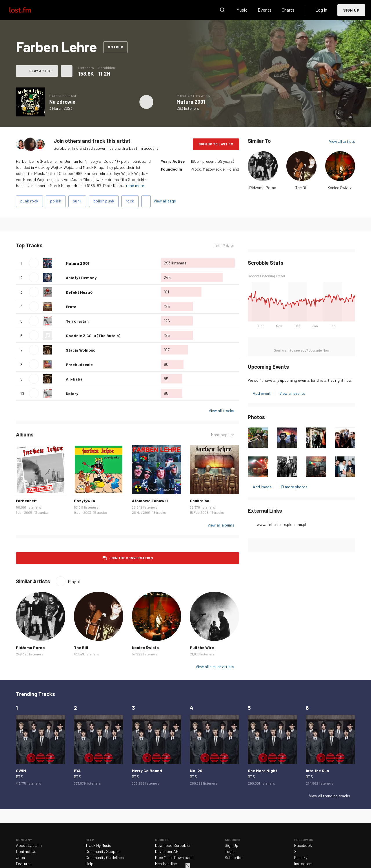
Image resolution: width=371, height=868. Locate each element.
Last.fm (27, 10)
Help (89, 864)
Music (242, 10)
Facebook (303, 845)
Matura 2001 (191, 102)
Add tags (146, 201)
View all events (292, 393)
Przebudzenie (79, 364)
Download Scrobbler (173, 845)
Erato (71, 307)
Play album (146, 102)
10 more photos (294, 487)
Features (24, 864)
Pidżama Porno (263, 188)
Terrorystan (77, 321)
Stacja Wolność (81, 350)
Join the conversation (131, 558)
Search (222, 10)
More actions (67, 71)
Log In (321, 10)
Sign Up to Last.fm (216, 144)
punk (77, 201)
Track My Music (98, 845)
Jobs (20, 857)
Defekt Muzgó (79, 292)
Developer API (167, 851)
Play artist (41, 71)
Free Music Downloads (174, 857)
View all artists (342, 141)
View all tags (165, 201)
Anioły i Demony (81, 278)
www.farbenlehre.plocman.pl (281, 524)
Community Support (103, 851)
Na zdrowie (62, 102)
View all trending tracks (330, 796)
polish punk (104, 201)
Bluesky (301, 857)
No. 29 (196, 771)
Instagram (303, 864)
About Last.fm (29, 845)
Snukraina (200, 501)
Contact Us (26, 851)
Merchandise (166, 864)
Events (265, 10)
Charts (288, 10)
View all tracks (221, 411)
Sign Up (351, 10)
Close (188, 866)
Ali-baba (74, 379)
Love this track (59, 263)
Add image (262, 487)
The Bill (301, 188)
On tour (116, 47)
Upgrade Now (319, 350)
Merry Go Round (147, 771)
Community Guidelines (105, 857)
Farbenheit (26, 501)
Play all (74, 581)
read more (135, 186)
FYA (77, 771)
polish (56, 201)
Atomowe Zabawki (150, 501)
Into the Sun (317, 771)
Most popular (223, 435)
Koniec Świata (340, 188)
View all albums (221, 525)
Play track (34, 263)
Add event (262, 393)
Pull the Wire (202, 647)
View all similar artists (215, 667)
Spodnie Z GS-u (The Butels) (93, 336)
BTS (20, 777)
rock (130, 201)
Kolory (72, 393)
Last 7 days (224, 245)
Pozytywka (84, 501)
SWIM (21, 771)
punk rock (29, 201)
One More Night (262, 771)
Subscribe (233, 857)
